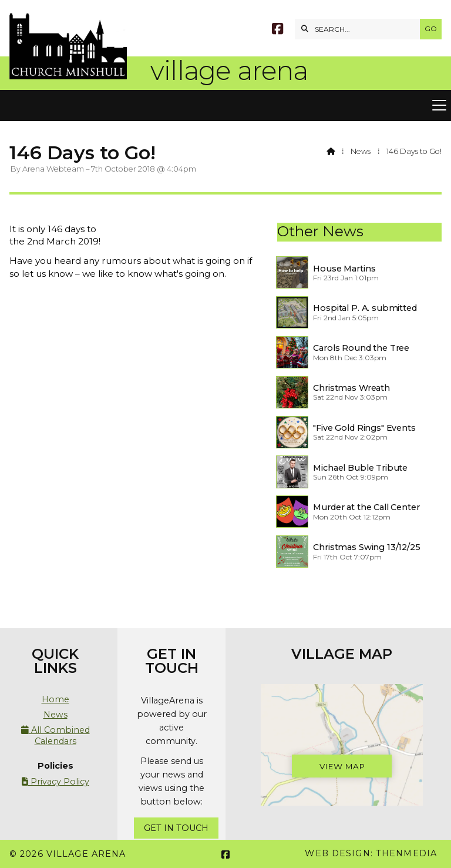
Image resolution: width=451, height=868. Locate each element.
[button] (225, 106)
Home (55, 699)
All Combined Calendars (55, 735)
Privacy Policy (55, 782)
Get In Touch (176, 828)
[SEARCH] (360, 29)
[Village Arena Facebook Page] (277, 30)
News (361, 151)
